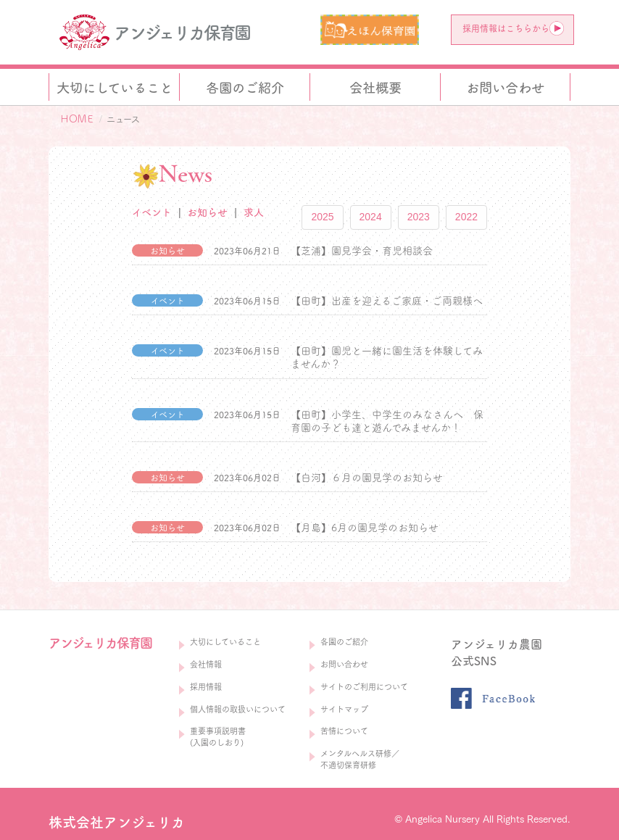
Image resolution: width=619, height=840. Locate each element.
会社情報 (206, 664)
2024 (371, 217)
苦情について (344, 731)
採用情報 (206, 687)
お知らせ (207, 212)
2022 (466, 217)
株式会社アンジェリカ (117, 822)
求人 (254, 212)
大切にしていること (225, 642)
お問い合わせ (344, 664)
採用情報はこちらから (513, 28)
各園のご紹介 (344, 642)
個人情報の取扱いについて (238, 709)
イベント (152, 212)
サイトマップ (344, 709)
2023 (419, 217)
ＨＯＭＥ (77, 119)
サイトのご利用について (364, 687)
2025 (322, 217)
